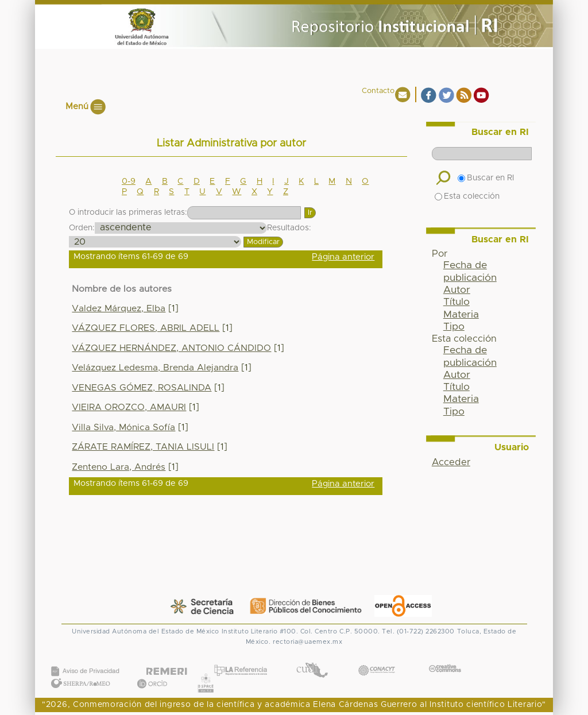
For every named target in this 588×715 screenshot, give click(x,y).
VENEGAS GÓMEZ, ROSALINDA (142, 388)
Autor (457, 290)
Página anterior (343, 257)
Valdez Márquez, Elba (119, 309)
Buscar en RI (486, 178)
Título (457, 302)
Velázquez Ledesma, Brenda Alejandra (155, 368)
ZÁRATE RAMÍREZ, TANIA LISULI (143, 447)
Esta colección (467, 196)
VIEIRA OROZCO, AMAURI (129, 407)
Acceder (451, 462)
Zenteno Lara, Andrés (119, 467)
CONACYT (377, 659)
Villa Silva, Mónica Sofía (123, 428)
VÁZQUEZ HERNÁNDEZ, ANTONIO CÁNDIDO (171, 348)
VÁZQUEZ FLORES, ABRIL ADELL (146, 328)
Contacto (378, 91)
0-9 (129, 181)
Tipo (454, 327)
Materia (461, 315)
